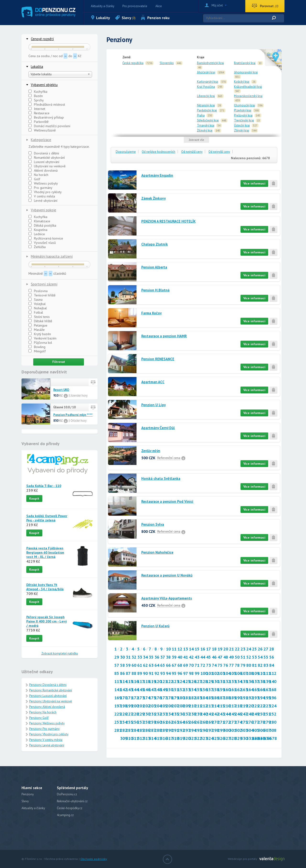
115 (129, 681)
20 (226, 649)
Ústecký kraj (242, 125)
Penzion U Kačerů (155, 626)
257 (141, 722)
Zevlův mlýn (151, 451)
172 (135, 698)
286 (147, 730)
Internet (37, 109)
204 (158, 706)
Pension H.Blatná (155, 290)
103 (221, 673)
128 (204, 681)
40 (180, 657)
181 (187, 698)
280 (273, 722)
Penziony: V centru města (46, 740)
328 (233, 738)
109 (256, 673)
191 (244, 698)
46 (214, 657)
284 (135, 730)
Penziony (28, 794)
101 (210, 673)
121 (164, 681)
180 (181, 698)
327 (227, 738)
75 (220, 665)
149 (164, 690)
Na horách (38, 175)
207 (175, 706)
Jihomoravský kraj (246, 72)
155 (198, 690)
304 (250, 730)
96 (180, 673)
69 (186, 665)
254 (124, 722)
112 (273, 673)
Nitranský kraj (206, 105)
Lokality (103, 18)
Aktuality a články (103, 6)
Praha (201, 115)
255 (129, 722)
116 (135, 681)
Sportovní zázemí (44, 284)
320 (187, 738)
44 (203, 657)
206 (169, 706)
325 (215, 738)
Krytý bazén (40, 334)
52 (249, 657)
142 (124, 690)
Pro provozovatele (135, 6)
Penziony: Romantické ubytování (51, 690)
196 (273, 698)
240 (204, 714)
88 (134, 673)
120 (158, 681)
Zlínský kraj (242, 130)
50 (237, 657)
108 (250, 673)
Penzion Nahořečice (157, 552)
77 (231, 665)
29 (117, 657)
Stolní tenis (39, 317)
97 (186, 673)
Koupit (34, 498)
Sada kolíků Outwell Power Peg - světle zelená (47, 518)
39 (174, 657)
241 (210, 714)
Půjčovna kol (40, 343)
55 (266, 657)
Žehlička (37, 247)
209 (187, 706)
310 (129, 738)
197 (118, 706)
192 (250, 698)
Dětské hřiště (40, 321)
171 (129, 698)
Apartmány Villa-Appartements (167, 598)
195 (267, 698)
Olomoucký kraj (245, 105)
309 (124, 738)
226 (124, 714)
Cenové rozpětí (42, 39)
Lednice (37, 234)
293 (187, 730)
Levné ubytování (43, 201)
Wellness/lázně (42, 130)
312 (141, 738)
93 (163, 673)
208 (181, 706)
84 (272, 665)
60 (134, 665)
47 (220, 657)
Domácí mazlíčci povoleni (49, 126)
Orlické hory (79, 421)
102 (215, 673)
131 (221, 681)
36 (157, 657)
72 (203, 665)
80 (249, 665)
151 (175, 690)
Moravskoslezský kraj (248, 96)
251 (267, 714)
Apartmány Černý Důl (158, 428)
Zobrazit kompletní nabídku (60, 653)
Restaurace (39, 113)
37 (163, 657)
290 (169, 730)
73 (208, 665)
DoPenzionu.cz (67, 794)
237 (187, 714)
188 (227, 698)
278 (261, 722)
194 (261, 698)
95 (174, 673)
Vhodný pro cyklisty (45, 192)
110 (261, 673)
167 (267, 690)
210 (192, 706)
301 (233, 730)
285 (141, 730)
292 (181, 730)
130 (215, 681)
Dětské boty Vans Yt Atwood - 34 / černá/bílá (45, 587)
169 (118, 698)
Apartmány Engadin (157, 175)
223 (267, 706)
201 (141, 706)
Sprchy (36, 100)
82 (260, 665)
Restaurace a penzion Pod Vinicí (167, 501)
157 (210, 690)
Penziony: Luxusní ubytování (48, 696)
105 (233, 673)
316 (164, 738)
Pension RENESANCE (158, 359)
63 (151, 665)
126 (192, 681)
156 (204, 690)
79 (243, 665)
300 (227, 730)
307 (267, 730)
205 (164, 706)
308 (273, 730)
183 (198, 698)
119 (152, 681)
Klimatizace (39, 221)
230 (147, 714)
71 (197, 665)
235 (175, 714)
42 (191, 657)
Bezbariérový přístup (46, 117)
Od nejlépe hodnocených (158, 152)
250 (261, 714)
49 (231, 657)
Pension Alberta (154, 267)
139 (267, 681)
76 (226, 665)
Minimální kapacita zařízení (52, 256)
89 (140, 673)
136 (250, 681)
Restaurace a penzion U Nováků (167, 575)
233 (164, 714)
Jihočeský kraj (206, 72)
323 (204, 738)
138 (261, 681)
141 (118, 690)
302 (238, 730)
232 (158, 714)
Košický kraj (242, 82)
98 (191, 673)
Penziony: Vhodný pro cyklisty (49, 734)
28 (272, 649)
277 (256, 722)
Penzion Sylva (153, 524)
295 (198, 730)
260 (158, 722)
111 (267, 673)
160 (227, 690)
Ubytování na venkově (47, 166)
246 (238, 714)
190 (238, 698)
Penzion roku (158, 18)
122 (169, 681)
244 (227, 714)
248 (250, 714)
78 (237, 665)
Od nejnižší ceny (192, 152)
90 (145, 673)
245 (233, 714)
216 (227, 706)
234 (169, 714)
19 (220, 649)
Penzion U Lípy (153, 405)
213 (210, 706)
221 (256, 706)
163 (244, 690)
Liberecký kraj (206, 96)
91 (151, 673)
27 (266, 649)
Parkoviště (38, 122)
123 (175, 681)
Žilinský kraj (205, 130)
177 (164, 698)
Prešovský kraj (243, 115)
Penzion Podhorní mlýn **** (73, 415)
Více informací (254, 183)
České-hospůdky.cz (70, 808)
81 (254, 665)
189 (233, 698)
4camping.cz (65, 815)
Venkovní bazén (42, 338)
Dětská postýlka (42, 225)
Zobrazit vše (196, 140)
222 (261, 706)
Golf (34, 179)
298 (215, 730)
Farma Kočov (151, 313)
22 (237, 649)
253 (118, 722)
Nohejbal (38, 308)
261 (164, 722)
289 (164, 730)
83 (266, 665)
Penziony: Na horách (43, 712)
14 (191, 649)
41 (186, 657)
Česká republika (133, 63)
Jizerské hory (79, 396)
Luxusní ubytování (44, 162)
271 (221, 722)
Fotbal (36, 312)
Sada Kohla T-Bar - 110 (44, 486)
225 (118, 714)
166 (261, 690)
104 (227, 673)
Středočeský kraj (208, 120)
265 (187, 722)
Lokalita (37, 67)
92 (157, 673)
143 (129, 690)
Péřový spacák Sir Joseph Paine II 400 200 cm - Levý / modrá (47, 621)
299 (221, 730)
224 (273, 706)
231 (152, 714)
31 (128, 657)
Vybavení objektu (44, 85)
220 (250, 706)
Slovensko (167, 63)
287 (152, 730)
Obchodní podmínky (94, 859)
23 (243, 649)
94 (168, 673)
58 (122, 665)
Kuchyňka (38, 92)
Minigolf (37, 351)
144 (135, 690)
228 (135, 714)
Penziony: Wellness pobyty (47, 723)
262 (169, 722)
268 (204, 722)
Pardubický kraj (207, 110)
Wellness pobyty (43, 183)
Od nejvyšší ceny (219, 152)
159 (221, 690)
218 (238, 706)
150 (169, 690)
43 (197, 657)
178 (169, 698)
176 (158, 698)
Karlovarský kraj (208, 82)
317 (169, 738)
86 (122, 673)
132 (227, 681)
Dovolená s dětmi (44, 153)
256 (135, 722)
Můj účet (217, 5)
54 (260, 657)
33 (140, 657)
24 (249, 649)
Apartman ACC (153, 382)
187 (221, 698)
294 (192, 730)
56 (272, 657)
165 (256, 690)
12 (180, 649)
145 (141, 690)
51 (243, 657)
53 (254, 657)
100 (204, 673)
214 (215, 706)
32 (134, 657)
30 (122, 657)
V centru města (42, 196)
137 (256, 681)
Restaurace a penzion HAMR (164, 336)
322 (198, 738)
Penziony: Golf (39, 718)
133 (233, 681)
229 (141, 714)
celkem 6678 (265, 738)
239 (198, 714)
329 (238, 738)
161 (233, 690)
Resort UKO (61, 390)
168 (273, 690)
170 (124, 698)
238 (192, 714)
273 (233, 722)
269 (210, 722)
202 (147, 706)
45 (208, 657)
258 (147, 722)
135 (244, 681)
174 (147, 698)
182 (192, 698)
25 (254, 649)
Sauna (36, 300)
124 (181, 681)
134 (238, 681)
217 (233, 706)
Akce (159, 6)
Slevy (129, 18)
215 (221, 706)
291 (175, 730)
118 (147, 681)
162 (238, 690)
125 (187, 681)
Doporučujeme (126, 152)
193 (256, 698)
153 (187, 690)
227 (129, 714)
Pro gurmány (40, 188)
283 (129, 730)
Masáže (37, 330)
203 (152, 706)
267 (198, 722)
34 (145, 657)
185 (210, 698)
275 (244, 722)
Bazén (36, 96)
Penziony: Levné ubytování (47, 745)
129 (210, 681)
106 (238, 673)
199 (129, 706)
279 (267, 722)
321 (192, 738)
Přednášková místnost (47, 104)
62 (145, 665)
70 (191, 665)
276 (250, 722)
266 (192, 722)
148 (158, 690)
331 (250, 738)
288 (158, 730)
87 (128, 673)
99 (197, 673)
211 (198, 706)
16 (203, 649)
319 (181, 738)
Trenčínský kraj (244, 120)
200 (135, 706)
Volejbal (37, 304)
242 (215, 714)
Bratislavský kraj (245, 63)
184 (204, 698)
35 (151, 657)
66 (168, 665)
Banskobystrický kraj (210, 63)
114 (124, 681)
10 (168, 649)
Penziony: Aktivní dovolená (47, 707)
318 (175, 738)
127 (198, 681)
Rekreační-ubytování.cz (72, 801)
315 (158, 738)
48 (226, 657)
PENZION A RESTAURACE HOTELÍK (168, 221)
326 (221, 738)
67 (174, 665)
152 (181, 690)
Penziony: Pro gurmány (44, 729)
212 (204, 706)
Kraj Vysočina (206, 87)
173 (141, 698)
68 (180, 665)
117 (141, 681)
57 (117, 665)
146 (147, 690)
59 (128, 665)
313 (147, 738)
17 (208, 649)
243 (221, 714)
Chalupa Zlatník (155, 244)
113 (118, 681)
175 (152, 698)
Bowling (37, 347)
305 (256, 730)
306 (261, 730)
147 (152, 690)
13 (186, 649)
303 (244, 730)
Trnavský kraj (206, 125)
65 (163, 665)
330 (244, 738)
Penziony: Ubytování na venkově (51, 701)
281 (118, 730)
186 (215, 698)
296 (204, 730)
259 (152, 722)
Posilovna (38, 291)
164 (250, 690)
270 (215, 722)
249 (256, 714)
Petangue (38, 325)
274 (238, 722)
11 (174, 649)
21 (231, 649)
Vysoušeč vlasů (42, 243)
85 (117, 673)
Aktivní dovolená (43, 170)
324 (210, 738)
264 (181, 722)
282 (124, 730)
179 (175, 698)
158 (215, 690)
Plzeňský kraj (243, 110)
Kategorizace (41, 140)
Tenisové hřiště (42, 295)
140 (273, 681)
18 (214, 649)
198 (124, 706)
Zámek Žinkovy (153, 198)
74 (214, 665)
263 (175, 722)
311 (135, 738)
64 (157, 665)
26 (260, 649)
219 (244, 706)
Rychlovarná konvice (46, 238)
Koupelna (38, 230)
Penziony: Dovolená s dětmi (48, 685)
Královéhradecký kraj (248, 87)
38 (168, 657)
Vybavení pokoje (44, 210)
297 (210, 730)
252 (273, 714)
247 (244, 714)
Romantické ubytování (47, 158)
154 (192, 690)
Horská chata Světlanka (161, 478)
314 (152, 738)
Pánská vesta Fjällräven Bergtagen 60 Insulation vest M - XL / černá (45, 552)
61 (140, 665)
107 (244, 673)
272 (227, 722)
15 (197, 649)
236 (181, 714)
